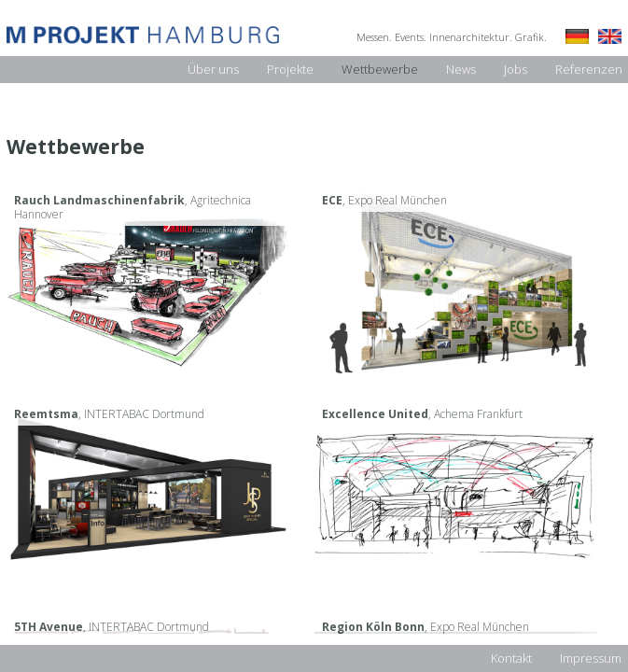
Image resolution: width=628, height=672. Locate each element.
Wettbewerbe (380, 69)
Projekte (290, 69)
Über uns (213, 69)
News (461, 69)
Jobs (516, 69)
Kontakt (511, 658)
